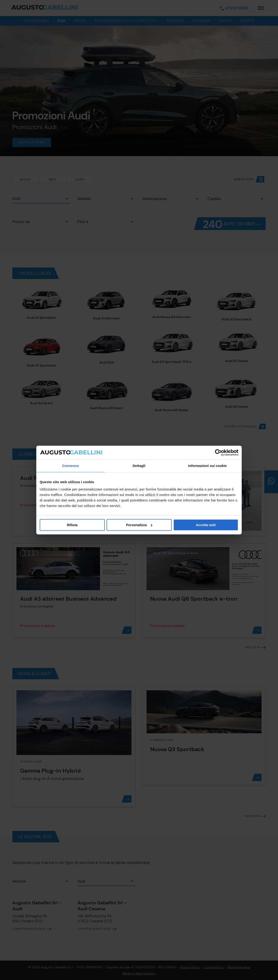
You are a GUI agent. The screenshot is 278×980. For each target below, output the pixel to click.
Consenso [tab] (70, 466)
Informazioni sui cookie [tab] (208, 466)
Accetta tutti (206, 525)
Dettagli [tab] (139, 466)
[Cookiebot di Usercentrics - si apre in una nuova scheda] (218, 453)
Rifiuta (72, 525)
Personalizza (139, 525)
